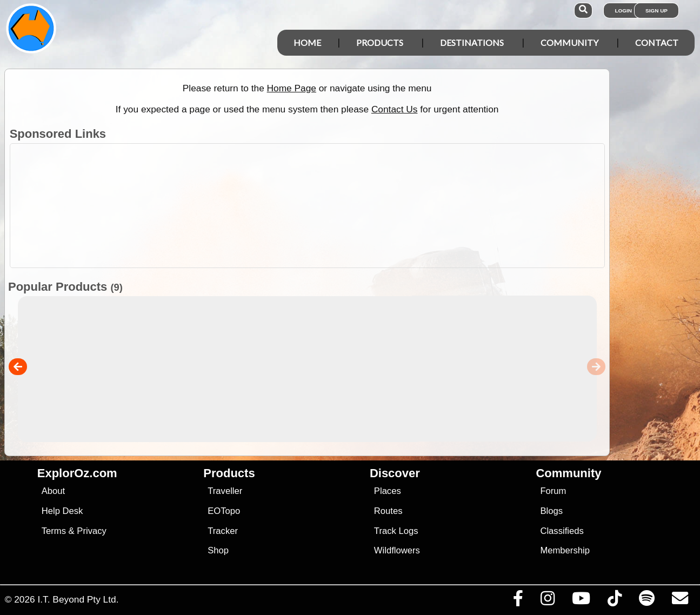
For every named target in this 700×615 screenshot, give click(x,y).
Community (569, 42)
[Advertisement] (356, 206)
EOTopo (224, 511)
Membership (565, 550)
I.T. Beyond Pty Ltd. (78, 599)
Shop (218, 550)
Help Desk (62, 511)
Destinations (472, 42)
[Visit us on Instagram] (547, 601)
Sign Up (656, 11)
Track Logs (396, 531)
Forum (553, 491)
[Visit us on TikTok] (614, 601)
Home (307, 42)
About (53, 491)
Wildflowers (397, 550)
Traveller (225, 491)
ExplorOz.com (77, 473)
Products (380, 42)
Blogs (551, 511)
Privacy (92, 531)
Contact (657, 42)
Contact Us (395, 109)
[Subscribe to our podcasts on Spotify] (646, 601)
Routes (388, 511)
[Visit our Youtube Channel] (581, 601)
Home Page (292, 88)
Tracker (223, 531)
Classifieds (562, 531)
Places (388, 491)
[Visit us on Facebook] (518, 601)
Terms (54, 531)
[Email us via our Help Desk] (680, 601)
